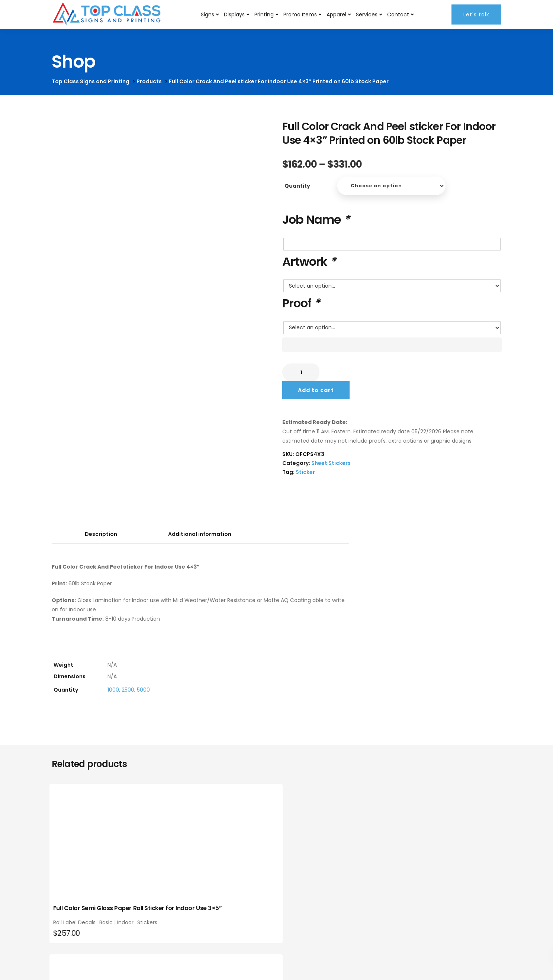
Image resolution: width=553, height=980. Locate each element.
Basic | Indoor (119, 928)
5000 (143, 690)
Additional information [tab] (200, 534)
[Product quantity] (301, 372)
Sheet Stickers (331, 463)
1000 (113, 690)
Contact (398, 14)
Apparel (337, 14)
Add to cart (316, 390)
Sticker (305, 472)
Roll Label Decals (77, 928)
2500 (128, 690)
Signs (208, 14)
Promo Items (300, 14)
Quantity (297, 186)
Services (367, 14)
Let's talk (477, 14)
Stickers (65, 933)
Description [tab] (101, 534)
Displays (235, 14)
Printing (264, 14)
